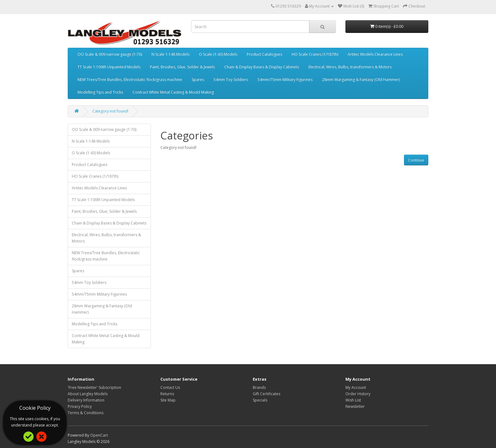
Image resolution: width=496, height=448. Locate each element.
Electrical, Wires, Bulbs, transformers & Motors (350, 67)
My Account (356, 387)
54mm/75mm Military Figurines (285, 80)
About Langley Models (88, 394)
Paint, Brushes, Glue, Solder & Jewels (182, 67)
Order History (358, 394)
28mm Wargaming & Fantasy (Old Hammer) (361, 80)
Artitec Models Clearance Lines (375, 54)
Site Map (168, 400)
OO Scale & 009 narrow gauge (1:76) (110, 54)
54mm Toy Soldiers (231, 80)
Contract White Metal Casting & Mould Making (173, 92)
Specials (260, 400)
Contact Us (170, 387)
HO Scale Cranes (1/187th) (315, 54)
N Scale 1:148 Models (170, 54)
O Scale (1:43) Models (218, 54)
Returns (167, 394)
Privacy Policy (80, 406)
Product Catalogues (264, 54)
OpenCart (99, 435)
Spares (198, 80)
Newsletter (355, 406)
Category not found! (110, 111)
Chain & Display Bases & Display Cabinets (262, 67)
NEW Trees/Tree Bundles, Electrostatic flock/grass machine (130, 80)
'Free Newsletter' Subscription (94, 387)
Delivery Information (86, 400)
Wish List (353, 400)
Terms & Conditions (86, 413)
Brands (259, 387)
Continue (416, 160)
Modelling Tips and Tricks (100, 92)
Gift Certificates (267, 394)
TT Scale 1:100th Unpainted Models (109, 67)
